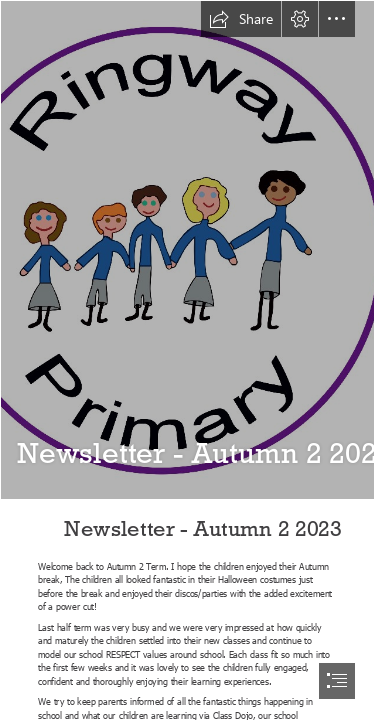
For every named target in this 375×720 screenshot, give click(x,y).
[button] (241, 19)
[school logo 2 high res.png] (187, 250)
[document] (187, 360)
